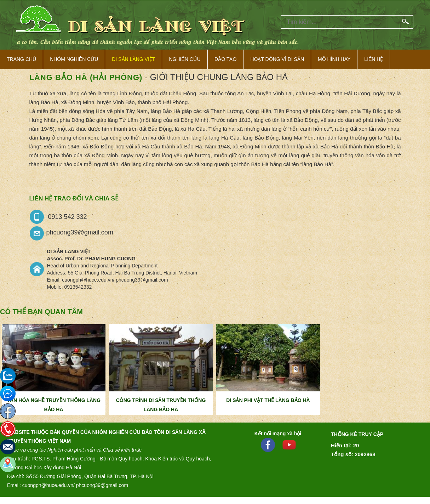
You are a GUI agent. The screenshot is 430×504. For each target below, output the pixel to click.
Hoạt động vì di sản (277, 59)
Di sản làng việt (133, 59)
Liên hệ (374, 59)
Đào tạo (225, 59)
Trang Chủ (21, 59)
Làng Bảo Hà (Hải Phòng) (86, 77)
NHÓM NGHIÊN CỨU (74, 59)
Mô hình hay (334, 59)
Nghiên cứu (185, 59)
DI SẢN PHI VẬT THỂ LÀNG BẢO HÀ (268, 400)
